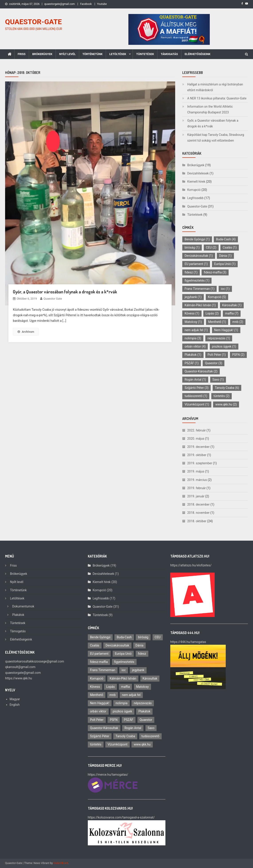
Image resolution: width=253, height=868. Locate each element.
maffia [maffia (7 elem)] (232, 313)
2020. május (196, 439)
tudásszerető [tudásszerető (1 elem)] (196, 396)
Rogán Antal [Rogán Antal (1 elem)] (195, 380)
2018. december (198, 504)
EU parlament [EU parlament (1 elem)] (196, 264)
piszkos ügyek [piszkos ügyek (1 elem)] (224, 346)
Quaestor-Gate (197, 206)
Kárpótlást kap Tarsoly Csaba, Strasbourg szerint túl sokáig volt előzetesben (216, 138)
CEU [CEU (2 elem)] (211, 247)
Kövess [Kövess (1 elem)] (192, 313)
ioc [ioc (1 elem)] (225, 289)
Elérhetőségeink (198, 54)
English (15, 705)
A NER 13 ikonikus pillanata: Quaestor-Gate (217, 98)
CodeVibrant (61, 863)
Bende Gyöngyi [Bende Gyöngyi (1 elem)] (197, 239)
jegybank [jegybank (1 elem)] (193, 297)
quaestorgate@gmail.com (60, 4)
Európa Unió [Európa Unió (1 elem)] (225, 264)
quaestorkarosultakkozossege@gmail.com (34, 661)
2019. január (196, 496)
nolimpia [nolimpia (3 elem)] (193, 338)
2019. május (196, 471)
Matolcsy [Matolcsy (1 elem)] (193, 322)
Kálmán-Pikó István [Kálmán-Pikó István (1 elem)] (200, 305)
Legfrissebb (195, 198)
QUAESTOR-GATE (33, 22)
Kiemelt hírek (196, 182)
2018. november (198, 513)
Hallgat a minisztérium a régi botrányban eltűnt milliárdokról (215, 87)
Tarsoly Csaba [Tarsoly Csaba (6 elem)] (227, 388)
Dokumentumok (23, 606)
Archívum (26, 332)
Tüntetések (145, 54)
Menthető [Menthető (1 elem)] (217, 322)
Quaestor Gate (53, 299)
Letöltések (118, 54)
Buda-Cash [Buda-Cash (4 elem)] (226, 239)
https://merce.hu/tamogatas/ (108, 775)
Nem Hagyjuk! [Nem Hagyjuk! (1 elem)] (226, 330)
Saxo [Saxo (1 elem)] (218, 380)
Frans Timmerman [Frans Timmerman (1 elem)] (199, 289)
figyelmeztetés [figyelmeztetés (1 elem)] (197, 281)
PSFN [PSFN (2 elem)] (238, 355)
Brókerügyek (42, 54)
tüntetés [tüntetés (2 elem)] (222, 396)
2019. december (198, 447)
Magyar (15, 699)
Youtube (102, 4)
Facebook (86, 4)
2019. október (197, 455)
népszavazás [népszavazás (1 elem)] (219, 338)
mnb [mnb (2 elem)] (238, 322)
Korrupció (194, 190)
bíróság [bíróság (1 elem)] (192, 247)
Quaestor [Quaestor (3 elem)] (214, 363)
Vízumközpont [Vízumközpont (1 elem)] (197, 404)
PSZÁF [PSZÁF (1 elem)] (192, 363)
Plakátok (18, 615)
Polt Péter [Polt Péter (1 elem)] (217, 355)
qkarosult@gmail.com (20, 667)
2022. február (196, 430)
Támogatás (169, 54)
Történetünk (93, 54)
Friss (22, 54)
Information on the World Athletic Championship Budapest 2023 (210, 109)
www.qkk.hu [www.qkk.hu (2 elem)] (226, 404)
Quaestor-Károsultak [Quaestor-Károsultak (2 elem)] (201, 371)
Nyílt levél (68, 54)
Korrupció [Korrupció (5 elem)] (217, 297)
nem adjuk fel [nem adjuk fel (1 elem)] (196, 330)
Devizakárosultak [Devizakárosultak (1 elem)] (199, 256)
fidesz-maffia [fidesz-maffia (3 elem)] (215, 272)
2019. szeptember (200, 463)
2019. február (196, 488)
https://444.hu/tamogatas (188, 642)
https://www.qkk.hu (19, 678)
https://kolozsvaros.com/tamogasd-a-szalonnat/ (121, 817)
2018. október (197, 521)
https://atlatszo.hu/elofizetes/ (191, 565)
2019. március (197, 480)
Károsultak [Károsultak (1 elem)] (232, 305)
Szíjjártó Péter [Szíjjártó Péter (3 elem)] (196, 388)
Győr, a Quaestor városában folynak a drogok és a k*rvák (65, 292)
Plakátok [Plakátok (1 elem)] (193, 355)
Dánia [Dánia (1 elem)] (225, 256)
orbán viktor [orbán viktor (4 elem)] (195, 346)
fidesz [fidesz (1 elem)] (191, 272)
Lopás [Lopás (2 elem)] (212, 313)
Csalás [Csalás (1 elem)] (230, 247)
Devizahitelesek (198, 173)
